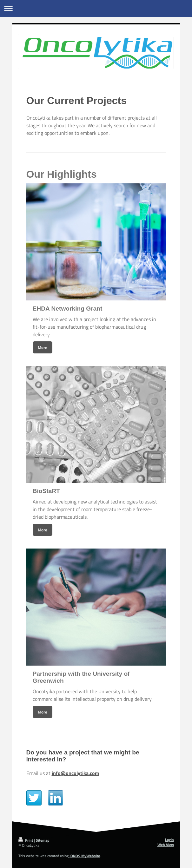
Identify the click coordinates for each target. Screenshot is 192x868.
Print (26, 840)
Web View (166, 845)
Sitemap (43, 840)
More (43, 347)
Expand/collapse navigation (96, 8)
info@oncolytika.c (72, 773)
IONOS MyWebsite (85, 856)
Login (169, 840)
